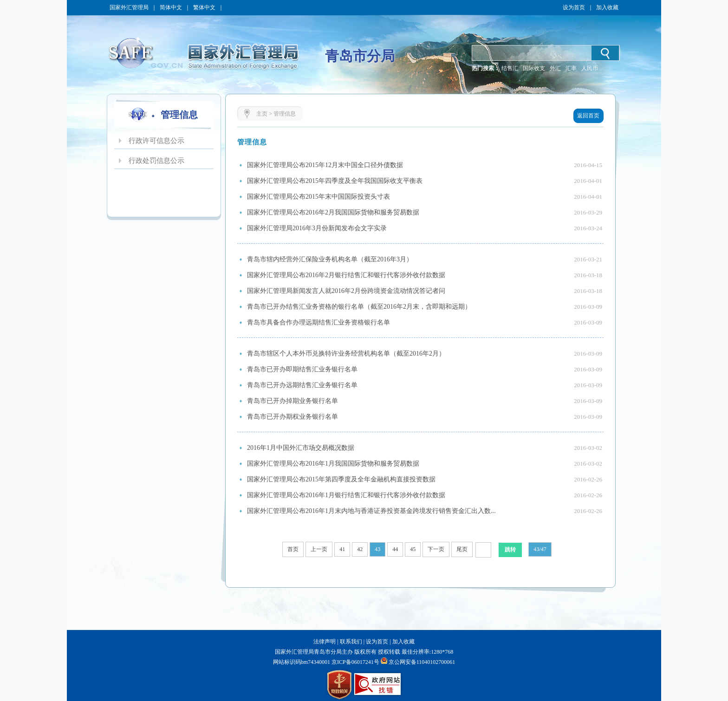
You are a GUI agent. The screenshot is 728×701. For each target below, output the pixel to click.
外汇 (555, 68)
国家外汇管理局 (129, 7)
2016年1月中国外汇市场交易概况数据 (301, 448)
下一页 (436, 549)
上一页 (319, 549)
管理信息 (285, 114)
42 (360, 549)
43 (377, 549)
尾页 (462, 549)
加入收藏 (607, 7)
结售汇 (510, 68)
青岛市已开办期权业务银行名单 (292, 417)
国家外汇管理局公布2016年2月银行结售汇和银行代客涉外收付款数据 (346, 275)
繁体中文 (204, 7)
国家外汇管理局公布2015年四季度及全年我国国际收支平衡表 (335, 181)
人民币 (590, 68)
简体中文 (171, 7)
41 (342, 549)
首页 (293, 549)
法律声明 (325, 642)
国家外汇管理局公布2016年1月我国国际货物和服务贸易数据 (333, 464)
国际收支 (534, 68)
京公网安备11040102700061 (422, 662)
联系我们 (351, 642)
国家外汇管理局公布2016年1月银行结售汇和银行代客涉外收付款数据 (346, 495)
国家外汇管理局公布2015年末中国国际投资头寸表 (318, 197)
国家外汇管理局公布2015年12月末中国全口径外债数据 (325, 165)
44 (395, 549)
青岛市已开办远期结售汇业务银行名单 (302, 385)
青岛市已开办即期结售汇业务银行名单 (302, 369)
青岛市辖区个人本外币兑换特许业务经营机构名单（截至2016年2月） (346, 354)
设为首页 (574, 7)
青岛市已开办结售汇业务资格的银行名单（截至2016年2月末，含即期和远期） (359, 307)
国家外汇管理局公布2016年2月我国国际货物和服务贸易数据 (333, 212)
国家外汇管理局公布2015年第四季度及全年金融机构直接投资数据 (341, 479)
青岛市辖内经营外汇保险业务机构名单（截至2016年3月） (330, 259)
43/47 (540, 549)
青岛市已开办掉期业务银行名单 (292, 401)
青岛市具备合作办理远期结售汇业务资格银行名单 (318, 322)
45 (413, 549)
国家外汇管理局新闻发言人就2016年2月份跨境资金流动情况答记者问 (346, 291)
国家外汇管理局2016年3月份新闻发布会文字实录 (317, 228)
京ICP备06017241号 (355, 662)
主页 (262, 114)
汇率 (571, 68)
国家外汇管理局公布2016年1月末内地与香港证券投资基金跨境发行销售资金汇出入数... (371, 511)
